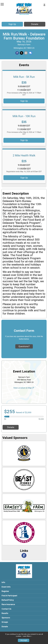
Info (3, 582)
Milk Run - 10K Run (24, 116)
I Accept (24, 640)
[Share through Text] (30, 53)
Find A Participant (9, 596)
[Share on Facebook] (17, 53)
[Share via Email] (26, 53)
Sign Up (12, 24)
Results (5, 613)
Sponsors (6, 618)
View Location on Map (24, 388)
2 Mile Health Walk (24, 155)
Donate (35, 24)
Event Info (6, 587)
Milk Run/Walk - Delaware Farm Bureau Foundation (24, 36)
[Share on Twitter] (22, 53)
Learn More (27, 636)
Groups (5, 622)
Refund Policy (8, 600)
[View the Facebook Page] (24, 555)
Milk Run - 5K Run (24, 77)
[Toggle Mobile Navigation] (2, 4)
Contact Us (6, 609)
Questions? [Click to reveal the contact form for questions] (24, 346)
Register (5, 591)
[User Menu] (44, 5)
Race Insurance (8, 604)
